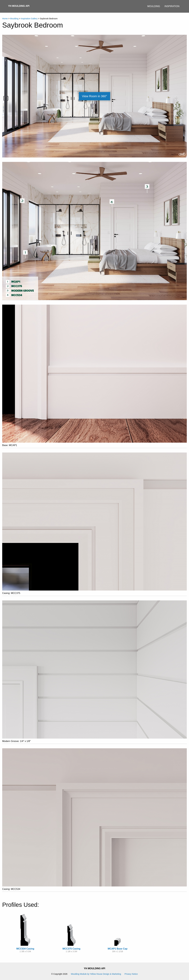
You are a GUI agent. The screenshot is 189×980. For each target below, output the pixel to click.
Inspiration (172, 6)
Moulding (154, 6)
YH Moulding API (19, 6)
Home (5, 19)
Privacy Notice (131, 974)
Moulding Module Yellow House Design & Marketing (96, 974)
